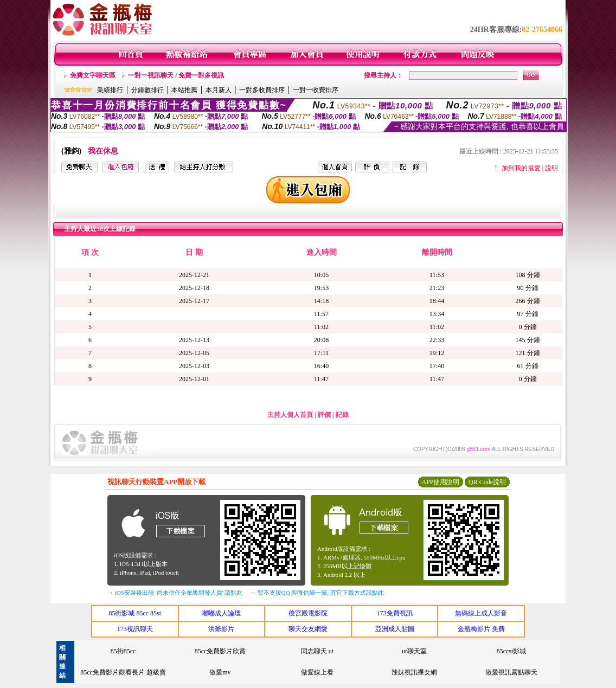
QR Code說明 (487, 482)
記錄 (342, 415)
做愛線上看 (317, 672)
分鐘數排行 (147, 90)
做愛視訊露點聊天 (511, 672)
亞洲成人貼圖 (395, 629)
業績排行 (110, 90)
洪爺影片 (221, 629)
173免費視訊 (395, 613)
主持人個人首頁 (290, 415)
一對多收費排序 (262, 90)
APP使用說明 (440, 482)
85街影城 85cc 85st (135, 613)
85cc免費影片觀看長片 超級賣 (123, 672)
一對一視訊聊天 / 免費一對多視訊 (176, 75)
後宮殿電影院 (308, 613)
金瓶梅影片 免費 (481, 629)
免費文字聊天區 (93, 75)
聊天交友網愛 (308, 629)
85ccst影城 (512, 651)
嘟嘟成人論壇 (221, 613)
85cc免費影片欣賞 (220, 651)
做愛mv (220, 672)
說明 (551, 168)
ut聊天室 (414, 651)
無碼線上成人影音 (481, 613)
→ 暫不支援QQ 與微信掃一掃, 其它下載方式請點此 (317, 593)
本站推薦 (184, 90)
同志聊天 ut (317, 651)
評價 (324, 415)
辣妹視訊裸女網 (414, 672)
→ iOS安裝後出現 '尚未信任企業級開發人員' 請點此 (175, 593)
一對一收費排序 (316, 90)
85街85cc (123, 651)
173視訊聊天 (135, 629)
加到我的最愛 (521, 168)
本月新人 (219, 90)
